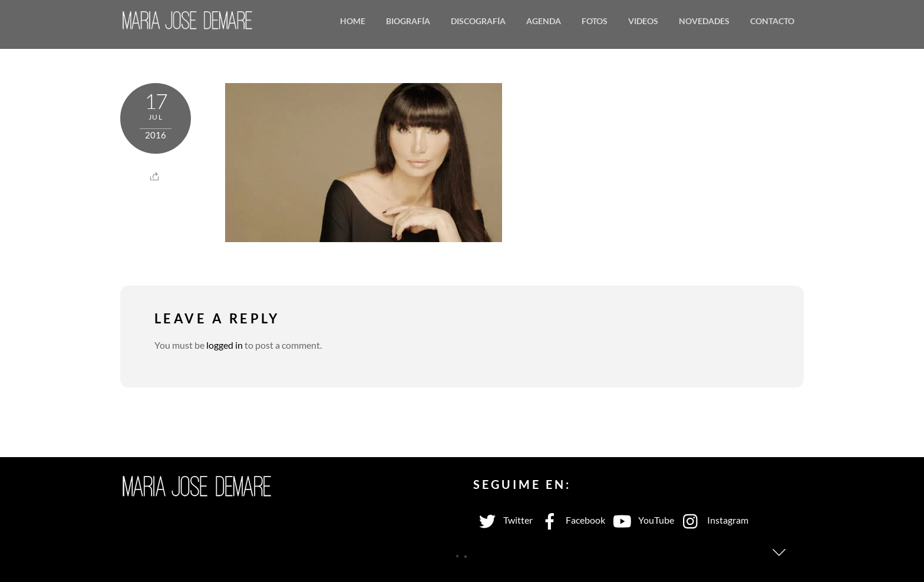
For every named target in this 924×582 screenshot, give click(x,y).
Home (353, 21)
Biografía (408, 21)
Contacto (772, 21)
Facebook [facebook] (570, 520)
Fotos (595, 21)
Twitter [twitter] (503, 520)
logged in (225, 345)
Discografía (478, 21)
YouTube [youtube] (641, 520)
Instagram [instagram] (713, 520)
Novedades (704, 21)
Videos (643, 21)
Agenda (544, 21)
